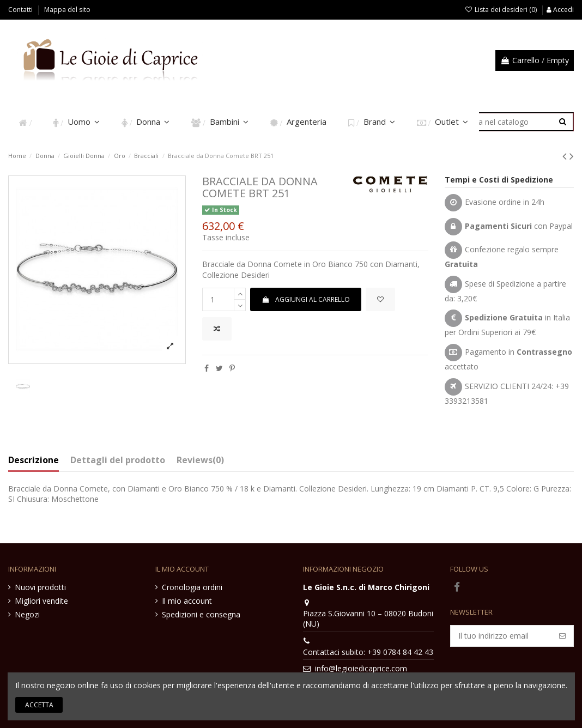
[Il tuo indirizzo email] (501, 636)
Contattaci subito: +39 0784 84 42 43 (368, 652)
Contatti (21, 10)
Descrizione (34, 460)
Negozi (27, 614)
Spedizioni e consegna (201, 614)
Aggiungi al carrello (305, 299)
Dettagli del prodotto (118, 460)
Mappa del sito (67, 10)
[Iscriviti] (562, 636)
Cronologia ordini (192, 587)
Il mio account (187, 601)
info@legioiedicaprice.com (361, 668)
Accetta (39, 705)
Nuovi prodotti (40, 587)
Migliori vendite (41, 601)
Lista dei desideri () (502, 10)
